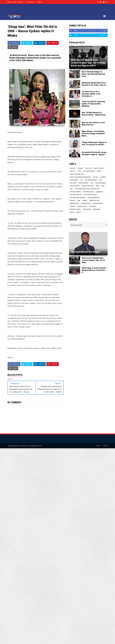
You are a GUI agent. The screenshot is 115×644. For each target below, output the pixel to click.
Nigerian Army (74, 203)
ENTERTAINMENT (84, 183)
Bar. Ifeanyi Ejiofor (89, 171)
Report (72, 212)
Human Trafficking (88, 186)
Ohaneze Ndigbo (98, 203)
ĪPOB (71, 189)
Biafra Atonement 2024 (77, 174)
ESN (92, 183)
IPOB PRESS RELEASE (88, 192)
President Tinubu (75, 209)
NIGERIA (85, 200)
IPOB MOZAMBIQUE (75, 192)
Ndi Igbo (73, 200)
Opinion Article (82, 206)
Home (98, 446)
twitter (39, 2)
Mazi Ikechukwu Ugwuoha (78, 198)
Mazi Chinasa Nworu (90, 195)
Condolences (74, 180)
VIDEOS (79, 212)
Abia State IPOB (99, 168)
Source (10, 357)
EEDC (101, 180)
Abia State (89, 168)
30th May (73, 168)
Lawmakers (99, 192)
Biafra (99, 171)
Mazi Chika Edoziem (76, 195)
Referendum (97, 209)
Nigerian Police (86, 203)
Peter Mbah (93, 206)
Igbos (98, 186)
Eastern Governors (91, 180)
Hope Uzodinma (75, 186)
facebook (30, 2)
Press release (87, 209)
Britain (95, 177)
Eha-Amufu (73, 183)
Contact (105, 446)
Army (80, 171)
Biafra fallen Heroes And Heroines (80, 177)
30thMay (80, 168)
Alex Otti (73, 171)
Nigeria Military (94, 200)
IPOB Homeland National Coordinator (87, 189)
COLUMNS (103, 177)
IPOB (103, 186)
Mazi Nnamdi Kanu (94, 198)
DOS (82, 180)
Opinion (72, 206)
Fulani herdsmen (100, 183)
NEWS (79, 200)
